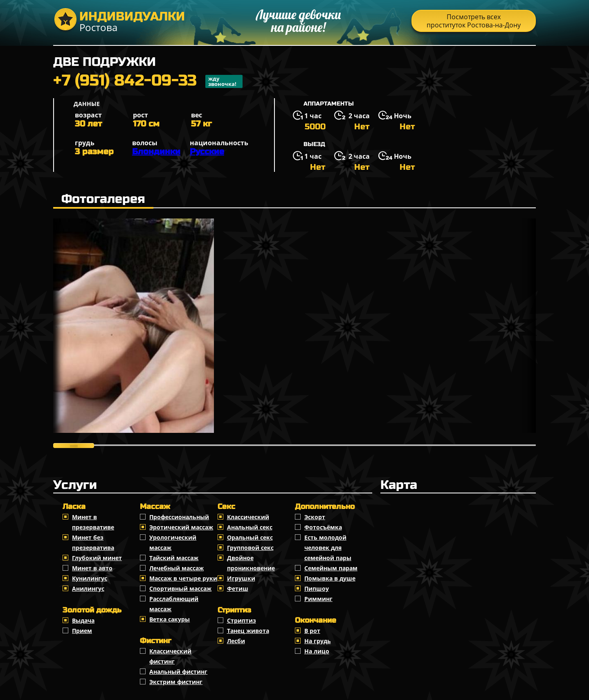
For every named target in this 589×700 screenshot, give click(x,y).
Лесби (236, 641)
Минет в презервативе (93, 522)
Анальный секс (250, 527)
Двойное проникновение (251, 563)
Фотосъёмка (323, 527)
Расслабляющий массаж (174, 604)
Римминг (318, 599)
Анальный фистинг (178, 672)
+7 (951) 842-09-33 (148, 81)
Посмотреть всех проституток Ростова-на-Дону (474, 21)
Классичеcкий (248, 517)
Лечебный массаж (176, 568)
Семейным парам (331, 568)
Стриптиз (242, 620)
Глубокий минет (97, 558)
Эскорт (315, 517)
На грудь (318, 641)
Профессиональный (179, 517)
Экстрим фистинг (176, 682)
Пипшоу (317, 589)
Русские (207, 152)
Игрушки (241, 578)
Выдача (83, 620)
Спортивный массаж (180, 589)
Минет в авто (92, 568)
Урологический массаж (173, 542)
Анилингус (88, 589)
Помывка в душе (330, 578)
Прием (82, 631)
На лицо (317, 651)
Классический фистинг (170, 656)
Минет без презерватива (93, 542)
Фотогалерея (103, 199)
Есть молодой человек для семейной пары (328, 548)
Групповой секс (250, 548)
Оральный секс (250, 537)
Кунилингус (90, 578)
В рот (312, 631)
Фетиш (238, 589)
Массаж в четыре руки (183, 578)
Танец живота (248, 631)
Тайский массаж (174, 558)
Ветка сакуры (170, 619)
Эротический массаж (181, 527)
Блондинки (156, 152)
